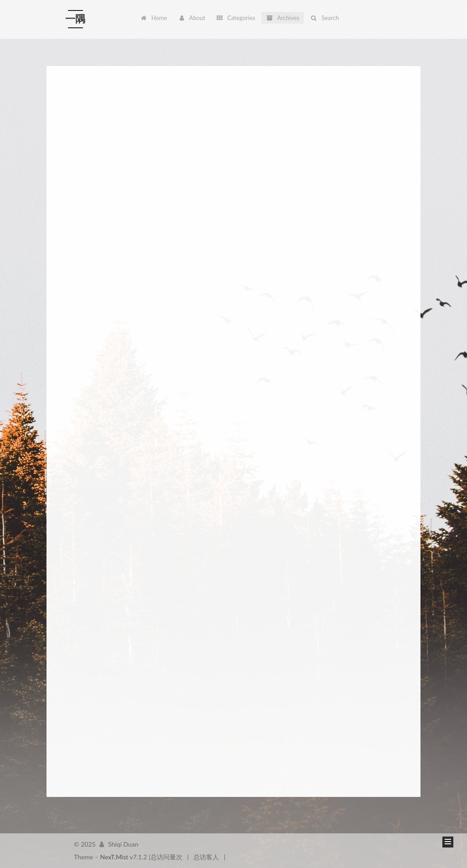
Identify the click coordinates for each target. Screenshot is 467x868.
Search (324, 18)
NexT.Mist (114, 857)
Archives (283, 18)
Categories (235, 18)
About (192, 18)
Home (154, 18)
